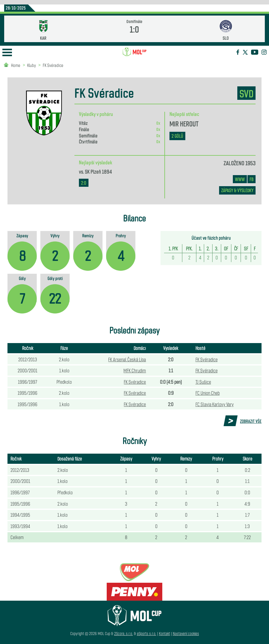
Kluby (32, 65)
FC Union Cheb (208, 393)
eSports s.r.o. (147, 633)
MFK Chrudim (135, 370)
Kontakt (165, 633)
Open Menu (7, 52)
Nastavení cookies (186, 633)
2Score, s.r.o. (124, 633)
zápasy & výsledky (237, 190)
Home (16, 65)
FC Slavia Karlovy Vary (215, 404)
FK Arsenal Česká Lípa (127, 359)
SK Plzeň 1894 (98, 171)
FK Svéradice (53, 65)
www (240, 179)
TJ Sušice (203, 382)
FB (252, 179)
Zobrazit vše (251, 421)
